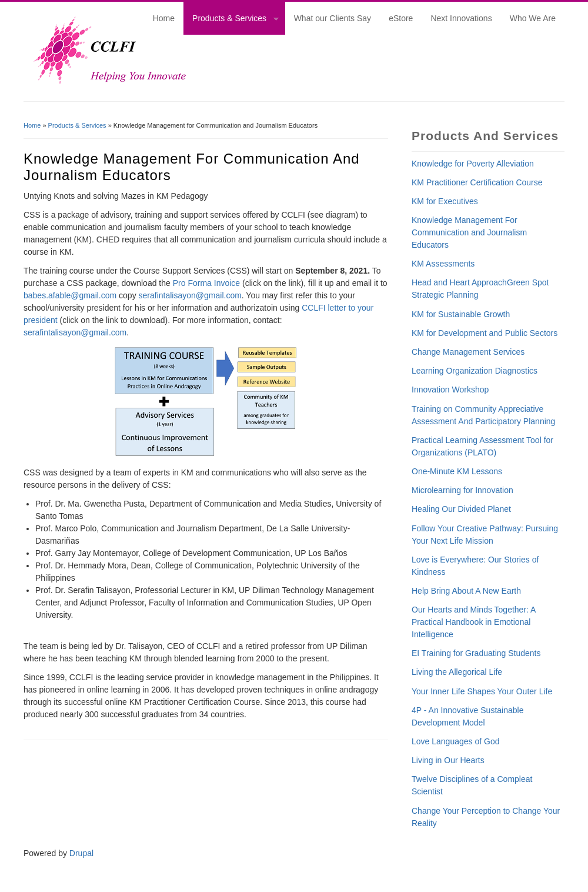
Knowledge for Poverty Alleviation (473, 164)
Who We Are (533, 18)
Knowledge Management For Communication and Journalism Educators (469, 232)
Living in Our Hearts (448, 760)
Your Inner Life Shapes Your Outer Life (482, 691)
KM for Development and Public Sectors (485, 333)
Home (164, 18)
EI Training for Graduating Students (476, 653)
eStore (401, 18)
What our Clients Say (333, 18)
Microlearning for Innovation (462, 490)
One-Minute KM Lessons (457, 471)
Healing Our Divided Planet (461, 509)
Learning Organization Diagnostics (475, 371)
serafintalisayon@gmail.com (190, 295)
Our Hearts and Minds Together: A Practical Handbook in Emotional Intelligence (474, 622)
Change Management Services (468, 352)
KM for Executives (445, 201)
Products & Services (231, 20)
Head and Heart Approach (459, 282)
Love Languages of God (455, 741)
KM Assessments (443, 264)
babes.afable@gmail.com (70, 295)
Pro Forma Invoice (206, 283)
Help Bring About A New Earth (466, 591)
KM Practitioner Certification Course (477, 182)
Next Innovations (461, 18)
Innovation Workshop (450, 390)
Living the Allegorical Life (457, 672)
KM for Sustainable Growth (461, 314)
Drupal (81, 853)
